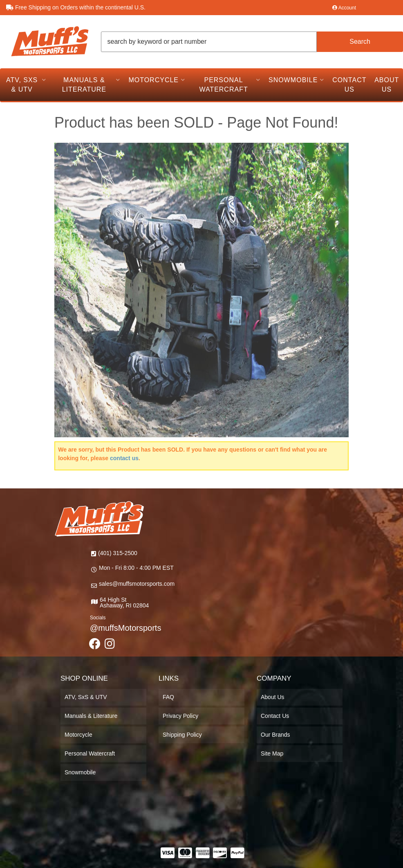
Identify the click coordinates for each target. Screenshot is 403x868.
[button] (252, 42)
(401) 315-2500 (118, 553)
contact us (124, 458)
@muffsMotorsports (125, 628)
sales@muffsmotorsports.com (137, 584)
